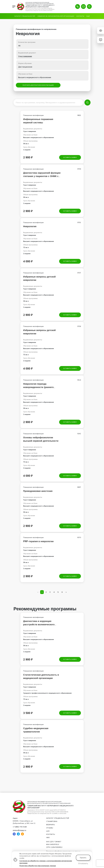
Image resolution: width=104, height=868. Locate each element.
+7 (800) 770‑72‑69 (20, 827)
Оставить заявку (70, 158)
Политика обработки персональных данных (38, 866)
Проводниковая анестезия (38, 493)
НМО (48, 838)
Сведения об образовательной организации (56, 16)
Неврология (30, 227)
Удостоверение (25, 56)
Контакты (80, 16)
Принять (83, 858)
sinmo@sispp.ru (19, 830)
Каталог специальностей (25, 16)
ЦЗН (48, 831)
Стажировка (52, 821)
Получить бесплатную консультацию (38, 85)
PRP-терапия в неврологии (38, 544)
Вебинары (50, 825)
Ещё (88, 16)
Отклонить (83, 863)
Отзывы (50, 828)
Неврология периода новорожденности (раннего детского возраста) (38, 389)
